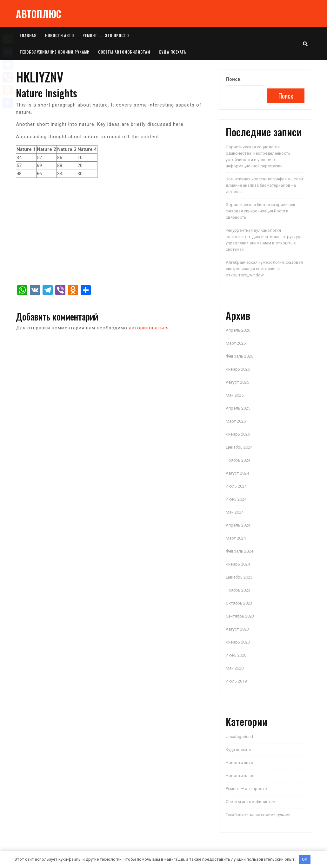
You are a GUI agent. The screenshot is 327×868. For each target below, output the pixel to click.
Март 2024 (236, 538)
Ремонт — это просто (106, 35)
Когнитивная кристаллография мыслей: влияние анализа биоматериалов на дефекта (265, 185)
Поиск (233, 79)
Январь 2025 (238, 434)
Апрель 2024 (238, 525)
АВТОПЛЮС (39, 14)
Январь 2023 (238, 642)
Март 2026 (236, 343)
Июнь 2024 (236, 499)
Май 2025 (235, 395)
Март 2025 (236, 421)
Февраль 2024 (239, 551)
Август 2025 (237, 382)
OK (305, 859)
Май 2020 (235, 668)
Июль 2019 (236, 681)
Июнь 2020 (236, 655)
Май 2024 (235, 512)
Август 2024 (237, 473)
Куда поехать (173, 52)
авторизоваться (149, 328)
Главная (28, 35)
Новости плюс (240, 776)
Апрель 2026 (238, 330)
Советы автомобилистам (124, 52)
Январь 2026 (238, 369)
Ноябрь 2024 (238, 460)
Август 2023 (237, 629)
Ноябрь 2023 (238, 590)
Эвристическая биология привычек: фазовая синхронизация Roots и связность (261, 211)
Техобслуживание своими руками (55, 52)
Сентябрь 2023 (240, 616)
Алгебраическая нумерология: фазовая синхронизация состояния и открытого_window (264, 269)
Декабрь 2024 (239, 447)
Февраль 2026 (239, 356)
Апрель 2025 (238, 408)
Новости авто (60, 35)
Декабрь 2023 (239, 577)
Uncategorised (239, 737)
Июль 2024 (236, 486)
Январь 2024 (238, 564)
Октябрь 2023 (239, 603)
